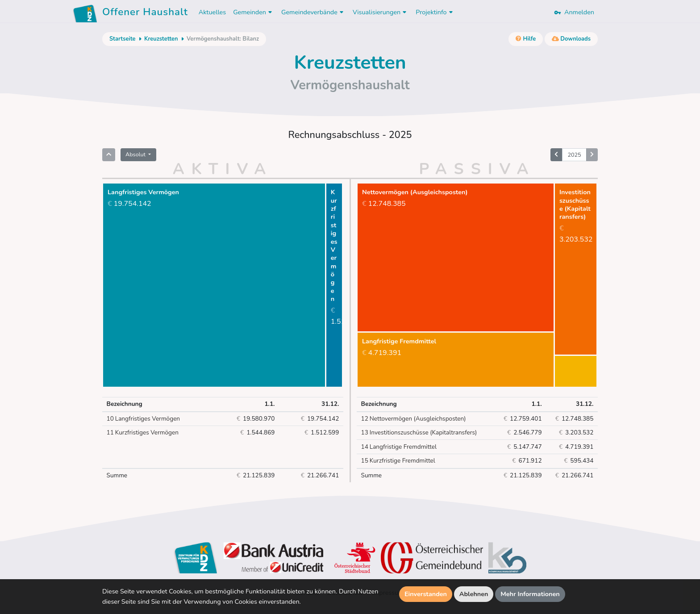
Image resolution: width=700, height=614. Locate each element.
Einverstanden (426, 594)
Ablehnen (474, 594)
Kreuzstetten (161, 39)
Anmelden (574, 12)
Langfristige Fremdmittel (399, 447)
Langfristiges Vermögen (144, 419)
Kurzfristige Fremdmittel (398, 461)
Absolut (136, 154)
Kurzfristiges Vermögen (143, 433)
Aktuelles (212, 12)
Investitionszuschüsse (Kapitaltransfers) (419, 433)
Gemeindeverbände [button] (313, 12)
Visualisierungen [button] (381, 12)
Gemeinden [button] (254, 12)
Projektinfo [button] (435, 12)
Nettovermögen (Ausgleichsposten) (414, 419)
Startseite (122, 39)
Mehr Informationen (530, 594)
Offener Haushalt (145, 13)
